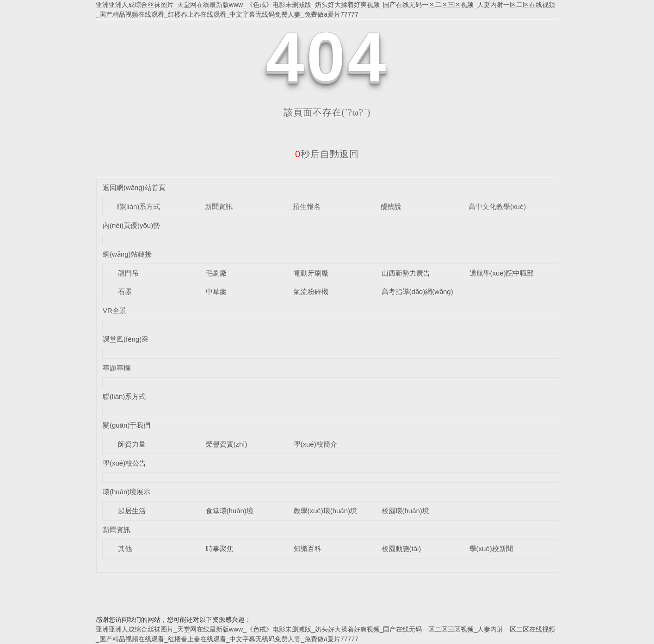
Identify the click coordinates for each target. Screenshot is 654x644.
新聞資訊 (219, 206)
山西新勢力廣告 (406, 273)
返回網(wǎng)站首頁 (134, 187)
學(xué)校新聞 (491, 549)
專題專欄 (117, 368)
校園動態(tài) (401, 549)
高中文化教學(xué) (497, 206)
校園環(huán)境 (405, 511)
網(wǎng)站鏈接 (127, 254)
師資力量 (132, 444)
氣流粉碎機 (311, 291)
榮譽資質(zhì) (227, 444)
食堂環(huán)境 (230, 511)
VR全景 (114, 310)
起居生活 (132, 511)
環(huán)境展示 (126, 492)
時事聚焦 (220, 549)
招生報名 (307, 206)
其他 (125, 549)
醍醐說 (391, 206)
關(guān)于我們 (126, 425)
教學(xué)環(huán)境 (326, 511)
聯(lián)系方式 (139, 206)
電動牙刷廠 (311, 273)
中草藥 (216, 291)
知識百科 (308, 549)
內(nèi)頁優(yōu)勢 (131, 225)
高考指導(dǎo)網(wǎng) (417, 291)
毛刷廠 (216, 273)
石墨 (125, 291)
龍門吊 (128, 273)
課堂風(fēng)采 (126, 339)
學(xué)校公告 (124, 463)
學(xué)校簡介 (315, 444)
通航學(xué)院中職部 (502, 273)
